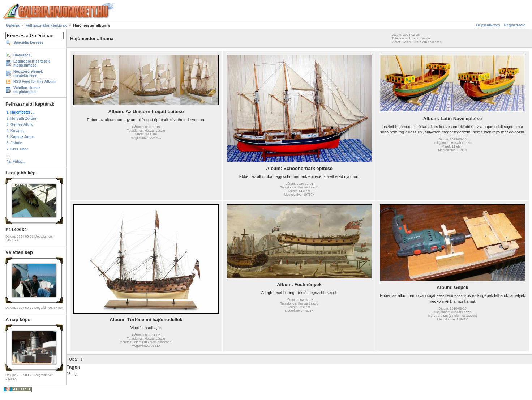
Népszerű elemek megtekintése (28, 73)
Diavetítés (22, 55)
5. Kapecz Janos (21, 137)
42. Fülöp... (16, 161)
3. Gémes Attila (20, 125)
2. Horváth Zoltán (21, 118)
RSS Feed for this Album (35, 82)
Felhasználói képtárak (46, 25)
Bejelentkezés (488, 25)
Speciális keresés (28, 42)
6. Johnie (14, 143)
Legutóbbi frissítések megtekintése (32, 63)
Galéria (12, 25)
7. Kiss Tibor (17, 149)
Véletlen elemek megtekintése (27, 90)
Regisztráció (515, 25)
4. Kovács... (16, 131)
